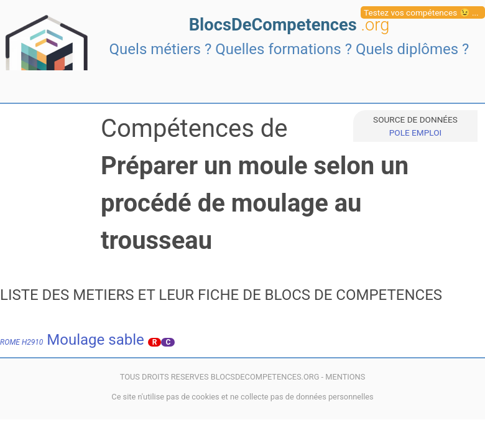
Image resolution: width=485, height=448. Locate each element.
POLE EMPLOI (415, 133)
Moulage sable (72, 340)
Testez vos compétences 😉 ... (421, 12)
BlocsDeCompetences (289, 25)
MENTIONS (345, 377)
